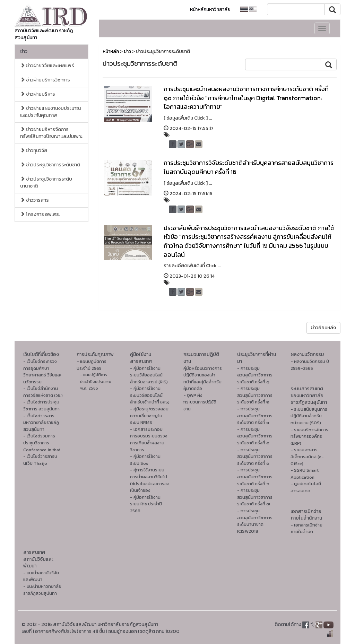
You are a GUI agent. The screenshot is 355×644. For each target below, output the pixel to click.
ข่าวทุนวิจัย (34, 151)
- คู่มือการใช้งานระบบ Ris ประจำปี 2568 (146, 504)
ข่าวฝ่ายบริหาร (38, 94)
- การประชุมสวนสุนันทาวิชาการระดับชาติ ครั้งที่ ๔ (255, 436)
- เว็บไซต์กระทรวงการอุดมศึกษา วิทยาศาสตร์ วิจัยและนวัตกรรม (42, 372)
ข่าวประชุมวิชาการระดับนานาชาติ (46, 182)
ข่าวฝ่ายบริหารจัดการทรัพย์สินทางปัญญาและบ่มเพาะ (51, 133)
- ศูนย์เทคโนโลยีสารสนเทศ (306, 487)
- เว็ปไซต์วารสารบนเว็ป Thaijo (40, 460)
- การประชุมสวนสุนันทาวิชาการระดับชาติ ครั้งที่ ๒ (255, 395)
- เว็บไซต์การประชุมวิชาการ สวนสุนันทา (41, 405)
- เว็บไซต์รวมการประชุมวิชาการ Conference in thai (42, 443)
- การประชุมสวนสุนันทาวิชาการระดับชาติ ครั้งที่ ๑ (255, 375)
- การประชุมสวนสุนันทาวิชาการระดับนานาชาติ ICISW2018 (255, 521)
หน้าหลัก (111, 51)
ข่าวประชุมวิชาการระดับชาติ (50, 165)
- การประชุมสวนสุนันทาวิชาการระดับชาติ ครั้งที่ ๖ (255, 477)
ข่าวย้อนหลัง (323, 328)
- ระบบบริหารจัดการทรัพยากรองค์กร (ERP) (309, 436)
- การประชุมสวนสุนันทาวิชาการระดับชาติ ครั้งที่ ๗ (255, 497)
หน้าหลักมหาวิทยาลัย (210, 10)
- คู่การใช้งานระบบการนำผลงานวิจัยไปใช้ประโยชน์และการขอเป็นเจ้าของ (150, 480)
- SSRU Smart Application (305, 474)
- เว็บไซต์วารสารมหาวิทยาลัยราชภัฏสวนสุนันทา (41, 423)
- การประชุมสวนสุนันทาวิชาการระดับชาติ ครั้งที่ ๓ (255, 416)
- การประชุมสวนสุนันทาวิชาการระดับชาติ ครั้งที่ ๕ (255, 456)
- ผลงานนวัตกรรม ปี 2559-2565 (310, 365)
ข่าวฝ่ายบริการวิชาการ (45, 80)
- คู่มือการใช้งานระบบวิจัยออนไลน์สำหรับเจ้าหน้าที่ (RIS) (150, 395)
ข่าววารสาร (34, 200)
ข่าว (24, 51)
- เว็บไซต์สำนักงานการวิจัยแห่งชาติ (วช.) (43, 392)
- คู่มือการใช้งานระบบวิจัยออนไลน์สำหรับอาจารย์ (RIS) (149, 375)
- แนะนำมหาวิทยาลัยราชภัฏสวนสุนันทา (42, 590)
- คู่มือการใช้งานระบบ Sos (145, 460)
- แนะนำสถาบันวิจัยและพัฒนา (41, 576)
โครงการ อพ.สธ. (40, 214)
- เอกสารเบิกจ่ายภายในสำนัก (306, 528)
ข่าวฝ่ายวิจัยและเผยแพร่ (47, 66)
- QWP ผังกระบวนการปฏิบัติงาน (200, 402)
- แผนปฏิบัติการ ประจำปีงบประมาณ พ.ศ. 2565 (96, 381)
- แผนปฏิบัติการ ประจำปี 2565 (92, 365)
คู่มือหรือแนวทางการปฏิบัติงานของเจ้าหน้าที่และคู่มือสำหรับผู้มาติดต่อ (203, 378)
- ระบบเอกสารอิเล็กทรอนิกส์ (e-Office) (307, 456)
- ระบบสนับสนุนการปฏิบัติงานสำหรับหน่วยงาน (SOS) (309, 416)
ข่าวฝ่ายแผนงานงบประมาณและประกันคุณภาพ (50, 112)
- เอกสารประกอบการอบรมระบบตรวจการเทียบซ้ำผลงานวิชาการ (149, 440)
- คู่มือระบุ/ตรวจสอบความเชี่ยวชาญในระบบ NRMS (149, 416)
